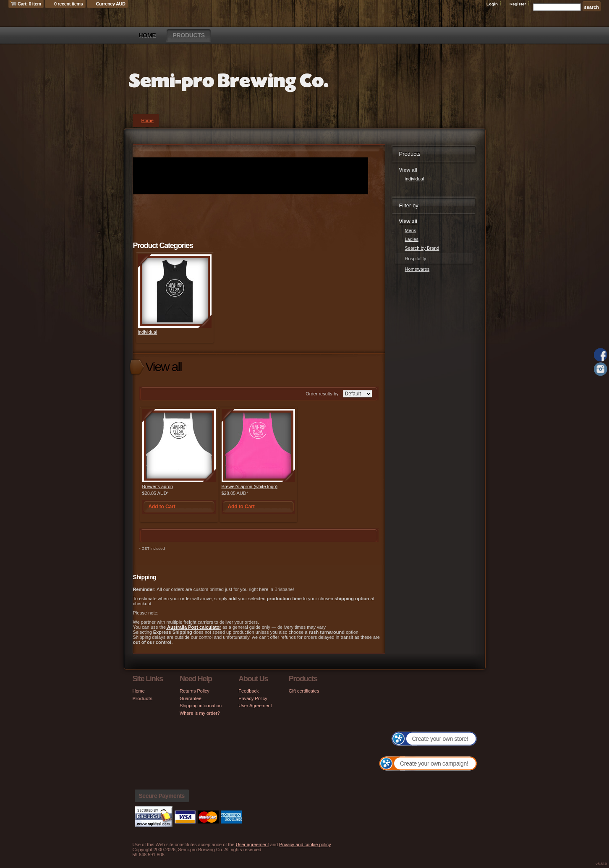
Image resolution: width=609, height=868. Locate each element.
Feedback (248, 691)
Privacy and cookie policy (305, 844)
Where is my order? (200, 713)
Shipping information (201, 706)
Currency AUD (111, 4)
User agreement (252, 844)
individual (148, 332)
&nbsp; (175, 291)
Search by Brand (422, 248)
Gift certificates (304, 691)
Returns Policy (195, 691)
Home (148, 35)
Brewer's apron (158, 486)
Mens (411, 230)
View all (408, 222)
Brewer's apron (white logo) (250, 486)
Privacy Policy (253, 698)
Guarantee (191, 698)
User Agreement (255, 706)
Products (188, 35)
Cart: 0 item (29, 4)
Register (518, 4)
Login (492, 4)
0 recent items (69, 4)
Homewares (417, 269)
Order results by (322, 394)
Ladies (412, 239)
